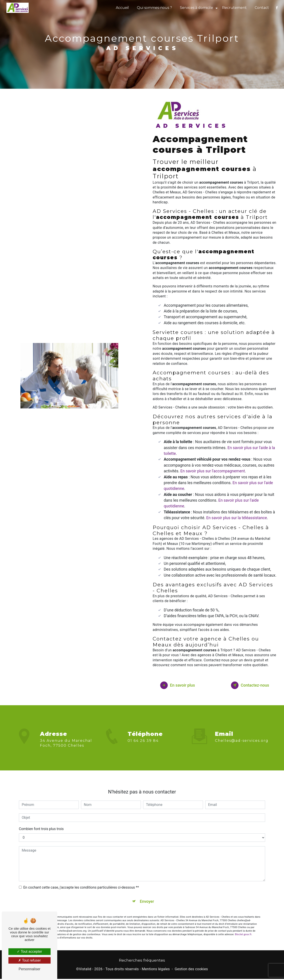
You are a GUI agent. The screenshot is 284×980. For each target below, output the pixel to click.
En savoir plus (180, 685)
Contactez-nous (248, 685)
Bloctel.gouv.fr (243, 929)
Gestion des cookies (191, 970)
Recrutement (234, 8)
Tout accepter (29, 952)
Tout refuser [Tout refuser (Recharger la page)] (30, 960)
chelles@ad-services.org (242, 734)
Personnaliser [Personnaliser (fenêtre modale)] (30, 969)
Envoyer (147, 895)
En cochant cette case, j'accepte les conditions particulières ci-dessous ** (81, 881)
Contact (261, 8)
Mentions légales (156, 970)
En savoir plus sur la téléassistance (237, 518)
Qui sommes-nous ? (154, 8)
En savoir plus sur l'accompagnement (213, 471)
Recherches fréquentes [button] (142, 961)
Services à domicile (196, 8)
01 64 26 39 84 (143, 747)
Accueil (122, 8)
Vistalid (85, 970)
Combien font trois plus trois (41, 822)
